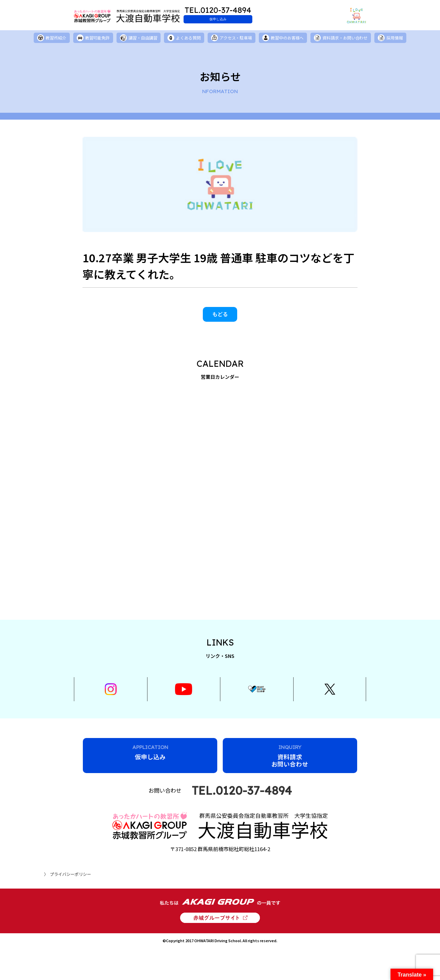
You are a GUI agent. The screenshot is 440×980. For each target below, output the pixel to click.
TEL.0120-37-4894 (242, 799)
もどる (220, 316)
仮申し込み (235, 19)
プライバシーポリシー (70, 871)
